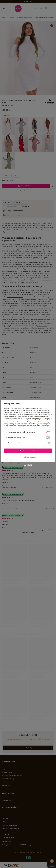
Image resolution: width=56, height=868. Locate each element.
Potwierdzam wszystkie (28, 451)
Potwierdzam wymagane (28, 457)
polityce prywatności (10, 416)
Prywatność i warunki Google (33, 418)
